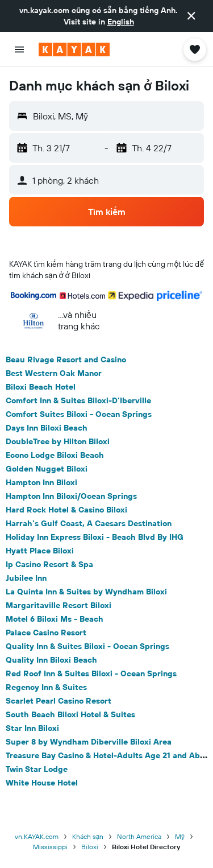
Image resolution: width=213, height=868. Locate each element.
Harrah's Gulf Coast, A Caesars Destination (89, 523)
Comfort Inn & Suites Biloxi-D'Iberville (78, 400)
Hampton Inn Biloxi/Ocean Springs (71, 496)
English (121, 22)
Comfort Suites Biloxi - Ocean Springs (79, 414)
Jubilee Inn (26, 578)
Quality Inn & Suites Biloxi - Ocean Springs (87, 646)
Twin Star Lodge (37, 769)
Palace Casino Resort (46, 633)
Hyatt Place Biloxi (40, 551)
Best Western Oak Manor (54, 373)
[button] (191, 16)
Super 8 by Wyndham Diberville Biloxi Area (89, 742)
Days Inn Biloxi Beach (47, 428)
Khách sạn (88, 836)
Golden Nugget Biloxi (47, 469)
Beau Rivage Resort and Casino (66, 359)
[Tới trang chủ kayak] (74, 49)
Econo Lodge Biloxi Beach (55, 455)
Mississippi (50, 847)
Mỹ (180, 836)
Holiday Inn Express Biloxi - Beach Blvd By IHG (95, 537)
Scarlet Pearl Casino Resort (59, 701)
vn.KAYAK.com (37, 836)
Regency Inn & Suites (46, 687)
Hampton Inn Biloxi (41, 482)
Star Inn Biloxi (32, 728)
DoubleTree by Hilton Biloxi (58, 441)
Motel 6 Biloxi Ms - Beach (55, 619)
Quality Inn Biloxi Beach (51, 660)
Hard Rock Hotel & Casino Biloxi (66, 510)
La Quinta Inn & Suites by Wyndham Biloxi (86, 592)
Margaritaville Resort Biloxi (59, 605)
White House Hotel (42, 783)
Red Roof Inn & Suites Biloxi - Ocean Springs (91, 673)
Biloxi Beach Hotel (41, 387)
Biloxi (90, 847)
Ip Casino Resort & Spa (49, 564)
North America (139, 836)
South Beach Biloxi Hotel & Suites (70, 714)
